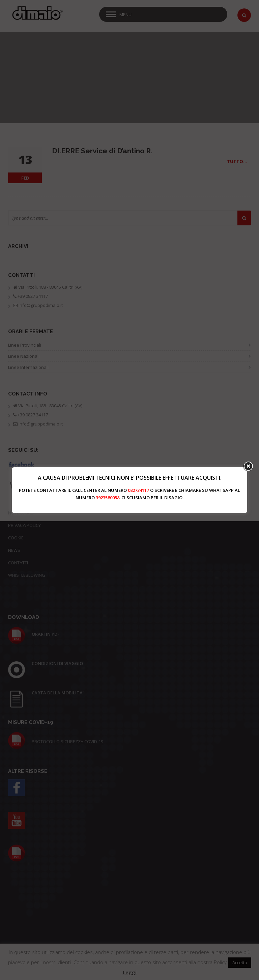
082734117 (138, 490)
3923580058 (108, 498)
